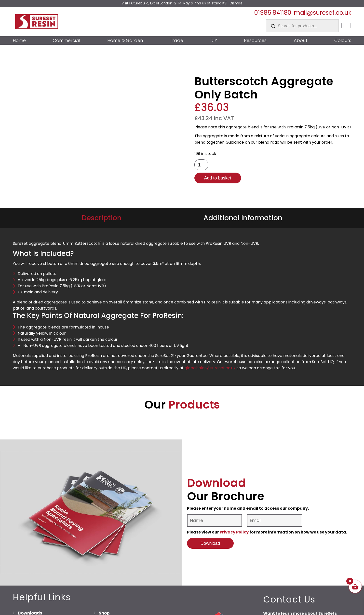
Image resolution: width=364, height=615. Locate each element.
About (301, 41)
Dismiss (236, 3)
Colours (343, 41)
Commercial (66, 41)
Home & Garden (125, 41)
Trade (176, 41)
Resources (255, 41)
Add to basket (217, 178)
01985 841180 (273, 13)
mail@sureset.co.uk (323, 13)
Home (19, 41)
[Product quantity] (201, 165)
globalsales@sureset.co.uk (210, 368)
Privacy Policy (235, 532)
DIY (214, 41)
